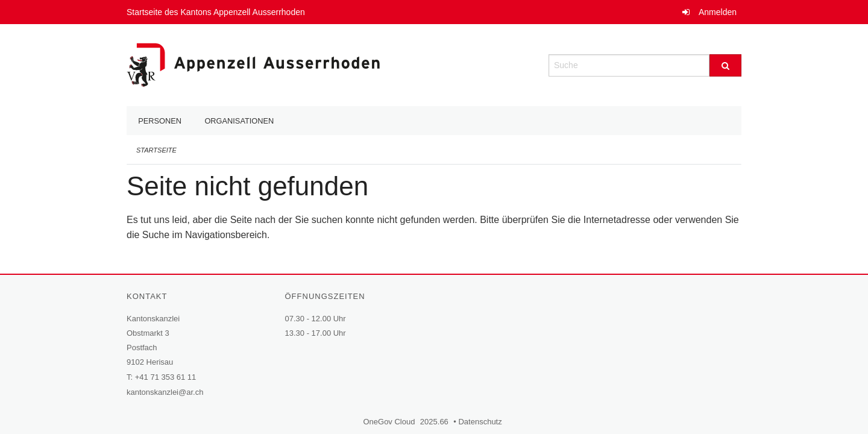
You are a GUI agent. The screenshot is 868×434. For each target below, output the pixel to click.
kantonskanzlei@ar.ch (165, 392)
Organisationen (239, 121)
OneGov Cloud (390, 422)
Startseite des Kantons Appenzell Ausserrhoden (217, 12)
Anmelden (718, 12)
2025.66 (434, 422)
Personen (160, 121)
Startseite (156, 150)
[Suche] (725, 65)
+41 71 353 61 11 (166, 377)
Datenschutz (481, 422)
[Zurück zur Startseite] (253, 64)
